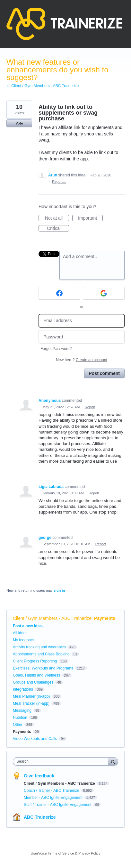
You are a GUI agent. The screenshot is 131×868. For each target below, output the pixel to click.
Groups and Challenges (33, 682)
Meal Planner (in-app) (31, 696)
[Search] (113, 761)
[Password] (82, 337)
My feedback (24, 640)
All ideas (20, 633)
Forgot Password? (56, 349)
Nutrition (20, 718)
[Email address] (82, 321)
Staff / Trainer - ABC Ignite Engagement (58, 805)
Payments (105, 618)
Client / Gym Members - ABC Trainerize (52, 618)
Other (18, 725)
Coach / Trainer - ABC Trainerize (52, 791)
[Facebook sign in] (59, 293)
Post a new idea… (29, 626)
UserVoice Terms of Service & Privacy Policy (66, 853)
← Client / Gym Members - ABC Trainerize (43, 86)
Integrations (23, 689)
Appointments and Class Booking (41, 654)
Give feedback (39, 776)
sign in (59, 590)
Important (90, 218)
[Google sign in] (104, 293)
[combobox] (62, 761)
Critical (58, 229)
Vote (19, 123)
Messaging (22, 710)
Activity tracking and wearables (39, 647)
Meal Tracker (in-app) (31, 703)
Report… (59, 182)
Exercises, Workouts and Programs (44, 668)
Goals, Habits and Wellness (36, 675)
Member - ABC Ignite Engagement (54, 798)
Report (90, 407)
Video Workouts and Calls (35, 739)
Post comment (104, 373)
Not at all (57, 218)
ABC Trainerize (40, 817)
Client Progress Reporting (35, 661)
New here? (81, 360)
